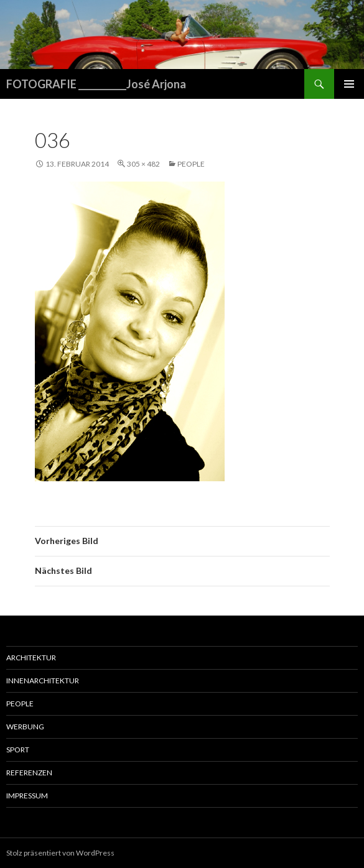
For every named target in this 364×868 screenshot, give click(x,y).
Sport (18, 750)
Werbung (25, 727)
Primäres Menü (349, 84)
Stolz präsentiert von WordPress (60, 853)
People (191, 164)
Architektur (31, 658)
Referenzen (29, 773)
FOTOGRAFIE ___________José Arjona (96, 84)
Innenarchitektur (43, 681)
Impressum (27, 796)
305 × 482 (143, 164)
